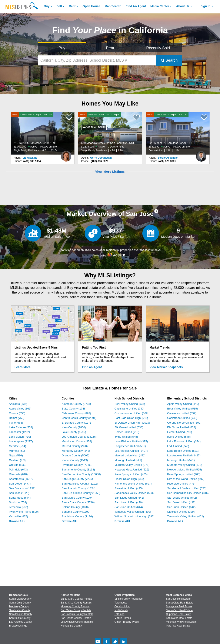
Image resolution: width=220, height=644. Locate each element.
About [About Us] (183, 6)
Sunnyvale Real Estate (179, 606)
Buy (47, 6)
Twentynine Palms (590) (24, 512)
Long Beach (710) (20, 437)
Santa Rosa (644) (20, 498)
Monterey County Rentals (75, 606)
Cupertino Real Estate (178, 614)
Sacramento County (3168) (78, 470)
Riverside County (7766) (77, 465)
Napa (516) (16, 455)
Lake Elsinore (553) (21, 427)
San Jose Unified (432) (181, 502)
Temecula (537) (19, 507)
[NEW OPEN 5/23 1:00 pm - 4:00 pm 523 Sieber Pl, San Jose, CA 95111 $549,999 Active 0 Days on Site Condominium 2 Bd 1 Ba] (178, 133)
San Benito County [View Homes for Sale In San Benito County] (20, 618)
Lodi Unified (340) (178, 446)
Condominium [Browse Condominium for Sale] (122, 606)
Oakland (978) (18, 460)
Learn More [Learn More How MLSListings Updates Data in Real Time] (22, 367)
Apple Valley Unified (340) (183, 404)
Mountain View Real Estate (181, 622)
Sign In (205, 6)
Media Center (160, 6)
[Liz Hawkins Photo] (66, 155)
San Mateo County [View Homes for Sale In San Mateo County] (20, 610)
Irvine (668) (16, 423)
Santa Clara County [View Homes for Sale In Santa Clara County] (20, 599)
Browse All (17, 521)
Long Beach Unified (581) (130, 446)
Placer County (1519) (75, 460)
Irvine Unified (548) (126, 437)
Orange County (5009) (75, 455)
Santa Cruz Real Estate (179, 610)
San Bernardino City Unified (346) (188, 493)
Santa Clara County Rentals (76, 599)
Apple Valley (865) (20, 409)
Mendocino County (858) (77, 441)
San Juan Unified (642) (181, 507)
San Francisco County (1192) (80, 484)
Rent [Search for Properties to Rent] (110, 48)
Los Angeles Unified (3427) (131, 451)
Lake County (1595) (74, 432)
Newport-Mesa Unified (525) (132, 470)
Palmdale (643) (18, 470)
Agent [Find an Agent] (136, 6)
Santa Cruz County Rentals (76, 603)
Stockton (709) (18, 502)
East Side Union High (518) (131, 418)
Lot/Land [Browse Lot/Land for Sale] (119, 614)
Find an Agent (92, 367)
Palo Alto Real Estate (178, 626)
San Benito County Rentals (76, 618)
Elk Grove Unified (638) (129, 427)
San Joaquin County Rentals (77, 614)
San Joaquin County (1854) (79, 488)
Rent (72, 6)
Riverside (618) (18, 474)
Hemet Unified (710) (127, 432)
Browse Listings (18, 626)
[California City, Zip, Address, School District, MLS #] (97, 60)
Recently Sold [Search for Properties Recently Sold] (158, 48)
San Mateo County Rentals (76, 610)
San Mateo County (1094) (78, 498)
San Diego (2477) (20, 484)
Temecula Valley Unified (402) (133, 512)
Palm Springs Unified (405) (131, 474)
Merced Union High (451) (130, 455)
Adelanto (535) (18, 404)
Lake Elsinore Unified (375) (131, 441)
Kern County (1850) (74, 427)
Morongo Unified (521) (128, 460)
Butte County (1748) (74, 409)
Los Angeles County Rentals (77, 622)
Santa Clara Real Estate (180, 603)
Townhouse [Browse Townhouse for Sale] (121, 603)
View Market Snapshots (166, 367)
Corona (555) (17, 413)
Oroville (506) (17, 465)
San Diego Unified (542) (129, 498)
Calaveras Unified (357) (182, 413)
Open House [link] (91, 6)
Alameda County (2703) (76, 404)
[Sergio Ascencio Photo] (201, 155)
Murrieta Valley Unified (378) (132, 465)
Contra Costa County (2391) (79, 418)
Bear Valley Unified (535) (130, 404)
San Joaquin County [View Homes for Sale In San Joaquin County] (21, 614)
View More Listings (110, 172)
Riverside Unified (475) (129, 488)
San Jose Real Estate (178, 599)
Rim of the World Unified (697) (133, 484)
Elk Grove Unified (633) (182, 427)
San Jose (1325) (19, 493)
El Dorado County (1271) (77, 423)
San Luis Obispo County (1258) (81, 493)
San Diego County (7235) (77, 479)
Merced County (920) (75, 446)
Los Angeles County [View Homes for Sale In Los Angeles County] (21, 622)
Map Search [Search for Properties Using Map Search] (113, 6)
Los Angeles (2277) (21, 441)
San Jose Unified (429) (129, 502)
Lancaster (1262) (19, 432)
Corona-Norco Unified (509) (131, 413)
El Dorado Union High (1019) (132, 423)
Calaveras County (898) (76, 413)
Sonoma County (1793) (76, 512)
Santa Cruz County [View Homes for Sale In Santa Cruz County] (20, 603)
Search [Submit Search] (169, 60)
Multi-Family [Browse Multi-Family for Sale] (121, 610)
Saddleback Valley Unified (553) (134, 493)
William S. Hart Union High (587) (134, 516)
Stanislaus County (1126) (77, 516)
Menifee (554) (17, 446)
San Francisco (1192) (22, 488)
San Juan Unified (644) (129, 507)
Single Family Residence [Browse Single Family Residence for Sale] (129, 599)
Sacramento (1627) (21, 479)
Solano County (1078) (75, 507)
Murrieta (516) (18, 451)
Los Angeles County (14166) (79, 437)
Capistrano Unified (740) (129, 409)
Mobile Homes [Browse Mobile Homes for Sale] (123, 618)
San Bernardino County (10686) (81, 474)
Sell (59, 6)
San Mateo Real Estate (179, 618)
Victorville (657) (18, 516)
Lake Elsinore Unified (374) (184, 441)
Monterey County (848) (76, 451)
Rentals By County (71, 626)
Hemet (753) (17, 418)
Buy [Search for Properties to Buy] (62, 48)
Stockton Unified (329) (181, 512)
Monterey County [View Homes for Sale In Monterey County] (19, 606)
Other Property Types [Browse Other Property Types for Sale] (127, 622)
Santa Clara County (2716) (78, 502)
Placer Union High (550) (129, 479)
